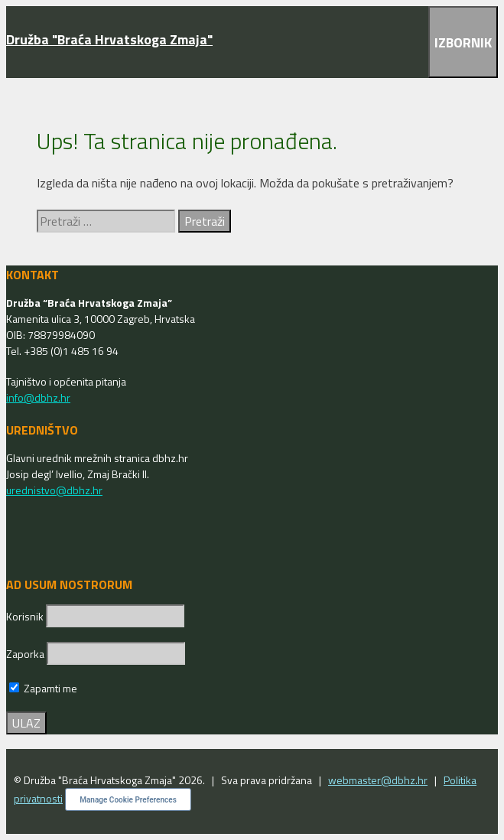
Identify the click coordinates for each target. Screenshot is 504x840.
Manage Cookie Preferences (128, 800)
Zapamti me (43, 688)
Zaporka (26, 654)
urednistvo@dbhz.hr (54, 490)
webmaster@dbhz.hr (378, 780)
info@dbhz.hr (38, 397)
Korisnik (26, 616)
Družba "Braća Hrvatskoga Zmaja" (109, 39)
